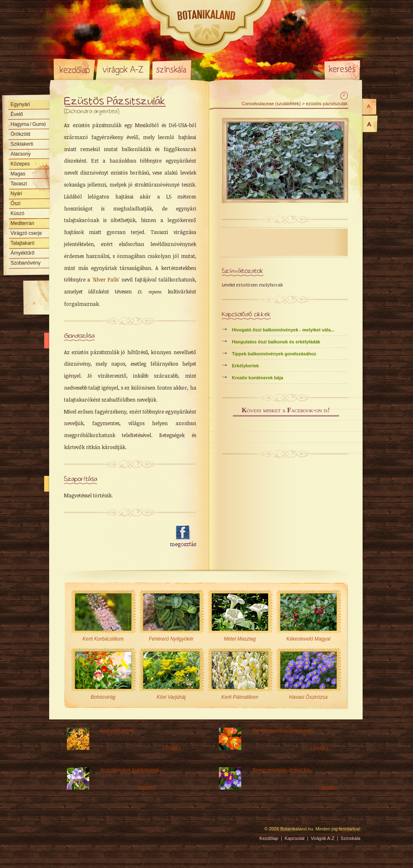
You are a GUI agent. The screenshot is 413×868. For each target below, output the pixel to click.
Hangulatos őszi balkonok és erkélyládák (276, 342)
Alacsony (21, 154)
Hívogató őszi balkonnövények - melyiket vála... (283, 330)
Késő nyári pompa (117, 730)
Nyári (17, 194)
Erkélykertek (246, 366)
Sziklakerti (22, 144)
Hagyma (28, 124)
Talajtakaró (23, 243)
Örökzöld (21, 134)
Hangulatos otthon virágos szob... (284, 730)
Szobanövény (26, 263)
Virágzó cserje (26, 233)
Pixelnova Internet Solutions (73, 832)
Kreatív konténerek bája (258, 378)
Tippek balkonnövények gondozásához (274, 354)
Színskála (172, 69)
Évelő (17, 114)
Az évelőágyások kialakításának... (132, 769)
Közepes (20, 164)
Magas (18, 174)
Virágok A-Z (123, 69)
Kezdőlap (74, 69)
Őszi (16, 203)
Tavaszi (19, 184)
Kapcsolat (294, 838)
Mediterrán (23, 223)
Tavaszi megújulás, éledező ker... (283, 769)
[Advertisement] (112, 537)
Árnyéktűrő (23, 253)
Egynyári (20, 104)
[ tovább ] (172, 747)
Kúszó (18, 213)
